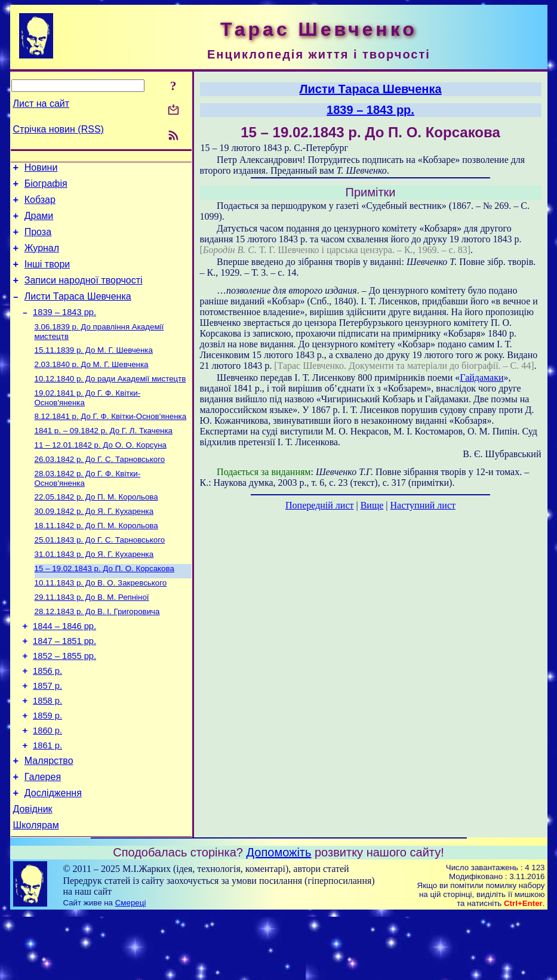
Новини (41, 169)
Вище (372, 505)
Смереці (131, 968)
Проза (38, 241)
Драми (39, 223)
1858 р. (47, 752)
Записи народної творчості (84, 295)
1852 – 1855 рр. (64, 702)
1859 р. (47, 769)
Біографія (46, 187)
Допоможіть (279, 918)
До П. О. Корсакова (104, 605)
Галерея (43, 837)
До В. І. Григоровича (97, 652)
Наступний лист (423, 505)
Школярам (36, 891)
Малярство (49, 819)
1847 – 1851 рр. (64, 685)
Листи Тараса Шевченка (78, 312)
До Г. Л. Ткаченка (104, 457)
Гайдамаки (481, 377)
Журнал (42, 259)
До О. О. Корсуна (101, 472)
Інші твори (47, 277)
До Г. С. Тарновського (100, 488)
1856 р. (47, 719)
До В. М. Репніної (92, 637)
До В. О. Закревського (101, 621)
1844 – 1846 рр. (64, 668)
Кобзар (40, 205)
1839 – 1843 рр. (64, 330)
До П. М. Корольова (96, 528)
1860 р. (47, 785)
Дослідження (53, 855)
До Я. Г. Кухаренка (94, 543)
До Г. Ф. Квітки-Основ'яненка (111, 441)
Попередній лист (319, 505)
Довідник (33, 873)
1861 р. (47, 802)
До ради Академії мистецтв (110, 401)
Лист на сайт (41, 104)
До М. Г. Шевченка (94, 370)
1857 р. (47, 735)
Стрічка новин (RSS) (59, 129)
